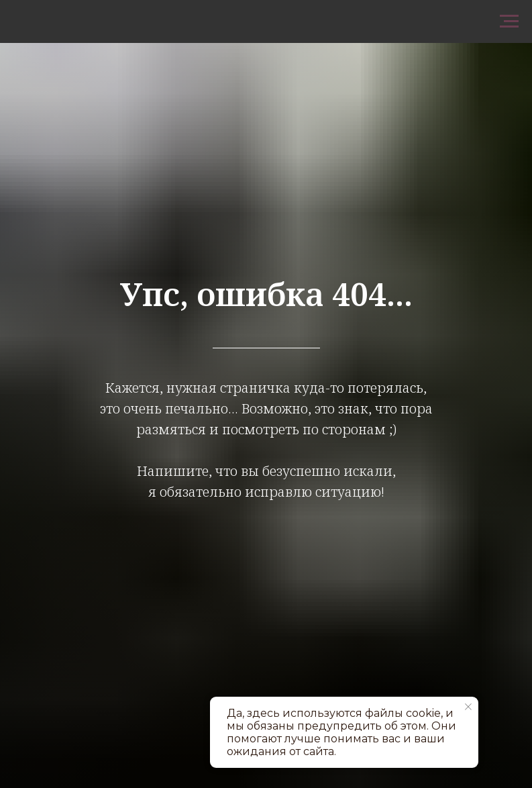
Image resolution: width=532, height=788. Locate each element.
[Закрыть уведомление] (468, 707)
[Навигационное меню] (509, 21)
